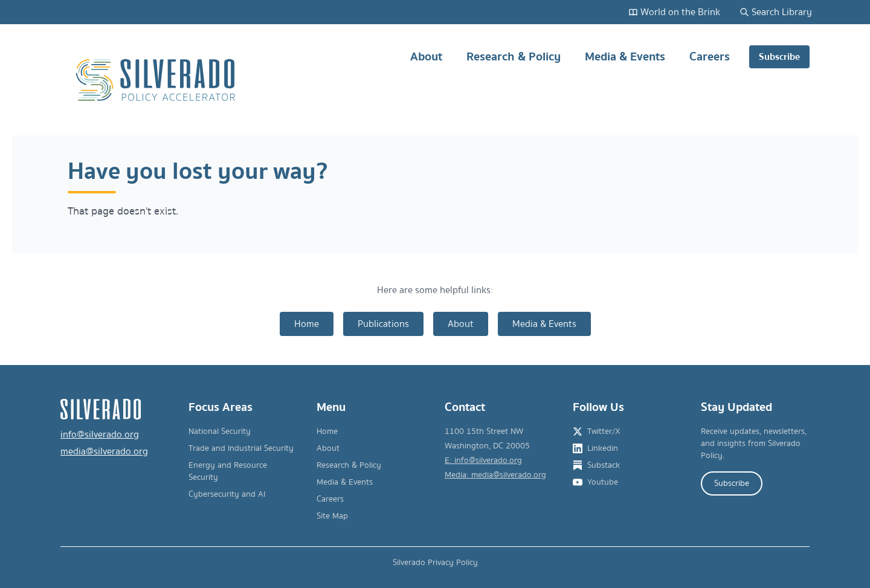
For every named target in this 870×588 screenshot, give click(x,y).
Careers (710, 61)
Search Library (776, 12)
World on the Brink (674, 12)
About (426, 61)
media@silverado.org (104, 451)
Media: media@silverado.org (495, 475)
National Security (220, 431)
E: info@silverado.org (483, 460)
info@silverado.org (100, 435)
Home (307, 324)
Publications (383, 324)
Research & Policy (514, 61)
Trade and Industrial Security (241, 448)
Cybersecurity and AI (227, 494)
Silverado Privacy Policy (435, 563)
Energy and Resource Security (228, 471)
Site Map (332, 516)
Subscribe (779, 57)
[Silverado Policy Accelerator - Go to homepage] (157, 80)
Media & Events (625, 61)
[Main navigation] (598, 80)
